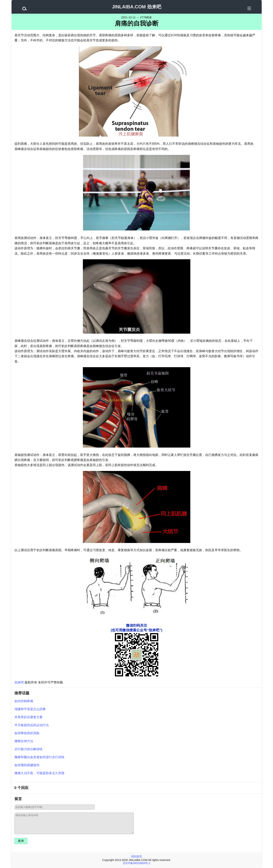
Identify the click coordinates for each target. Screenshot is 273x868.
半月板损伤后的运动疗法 (32, 725)
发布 (21, 841)
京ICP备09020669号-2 (136, 863)
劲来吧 (19, 682)
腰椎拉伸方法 (24, 741)
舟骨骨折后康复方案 (29, 717)
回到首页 (137, 856)
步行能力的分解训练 (29, 749)
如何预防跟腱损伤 (27, 765)
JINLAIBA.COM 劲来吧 (137, 7)
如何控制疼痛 (24, 701)
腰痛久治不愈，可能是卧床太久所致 (39, 773)
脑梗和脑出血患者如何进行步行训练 (39, 757)
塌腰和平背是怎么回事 (30, 709)
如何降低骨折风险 (27, 733)
